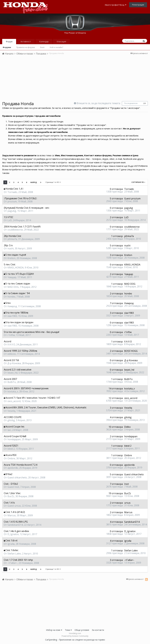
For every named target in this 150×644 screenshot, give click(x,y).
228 (144, 103)
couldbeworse (15, 230)
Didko (127, 427)
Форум (9, 41)
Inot (126, 484)
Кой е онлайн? (56, 47)
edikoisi (12, 354)
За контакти (98, 630)
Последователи (131, 103)
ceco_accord (14, 401)
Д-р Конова (14, 363)
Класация (61, 41)
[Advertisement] (75, 79)
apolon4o (13, 468)
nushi (11, 248)
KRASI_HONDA (16, 268)
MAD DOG (13, 287)
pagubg (12, 211)
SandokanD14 (15, 525)
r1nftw (11, 335)
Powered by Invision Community (75, 636)
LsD (10, 220)
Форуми (7, 47)
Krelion (11, 258)
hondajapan (14, 439)
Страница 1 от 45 (53, 182)
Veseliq (11, 411)
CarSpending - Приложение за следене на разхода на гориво (75, 640)
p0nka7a (12, 239)
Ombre (11, 458)
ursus (127, 503)
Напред (34, 182)
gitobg (11, 420)
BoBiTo (12, 382)
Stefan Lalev (14, 554)
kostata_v (13, 391)
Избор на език (54, 630)
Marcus (12, 515)
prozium (12, 201)
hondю (11, 297)
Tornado (12, 192)
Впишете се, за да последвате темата (98, 103)
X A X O (11, 344)
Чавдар (12, 277)
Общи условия (82, 630)
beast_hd (12, 373)
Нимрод (12, 306)
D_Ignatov (13, 534)
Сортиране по (138, 182)
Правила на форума (26, 47)
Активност (26, 41)
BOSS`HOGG (131, 351)
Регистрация (138, 5)
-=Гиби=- (12, 563)
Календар (44, 41)
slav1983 (12, 316)
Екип (42, 47)
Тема (68, 630)
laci (9, 430)
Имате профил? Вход (116, 5)
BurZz (11, 496)
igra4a (11, 544)
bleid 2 (11, 449)
